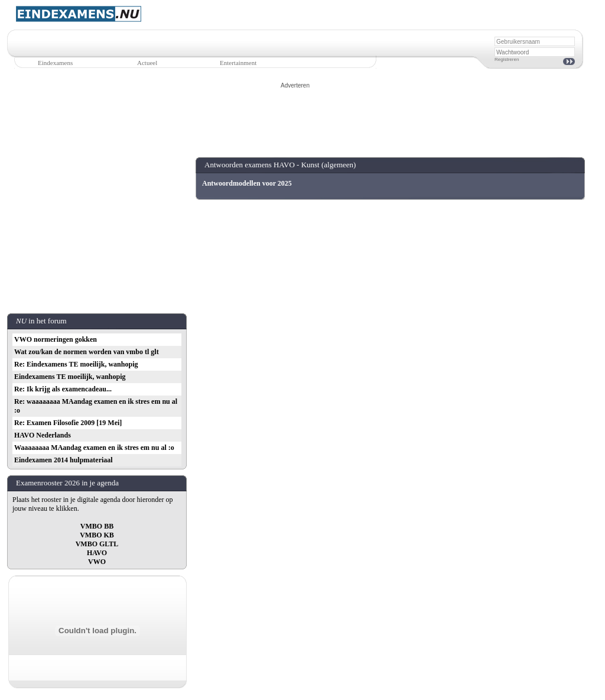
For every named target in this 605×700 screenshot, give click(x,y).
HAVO (97, 553)
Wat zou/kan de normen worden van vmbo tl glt (87, 352)
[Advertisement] (295, 116)
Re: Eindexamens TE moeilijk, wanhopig (76, 364)
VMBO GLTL (97, 544)
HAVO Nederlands (43, 435)
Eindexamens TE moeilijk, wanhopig (70, 377)
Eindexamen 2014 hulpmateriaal (64, 460)
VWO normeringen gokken (56, 339)
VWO (97, 562)
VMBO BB (97, 526)
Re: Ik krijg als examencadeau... (63, 389)
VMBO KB (97, 535)
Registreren (507, 59)
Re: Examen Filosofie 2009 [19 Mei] (68, 423)
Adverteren (295, 85)
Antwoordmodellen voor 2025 (247, 183)
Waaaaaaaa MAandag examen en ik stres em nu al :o (94, 448)
